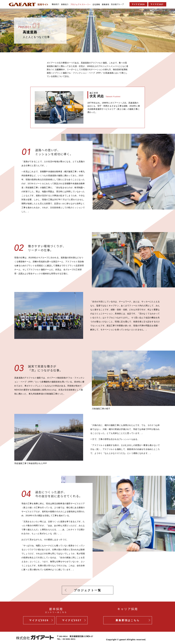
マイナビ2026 (138, 4)
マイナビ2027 (157, 4)
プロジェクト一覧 (88, 590)
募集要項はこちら (128, 620)
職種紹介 (56, 4)
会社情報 (96, 4)
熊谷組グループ (117, 4)
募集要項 (105, 4)
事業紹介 (65, 4)
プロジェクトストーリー (80, 4)
